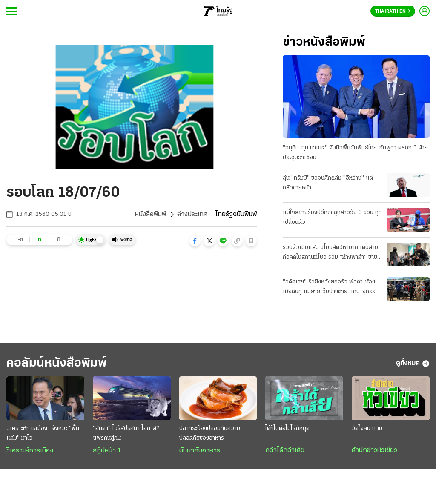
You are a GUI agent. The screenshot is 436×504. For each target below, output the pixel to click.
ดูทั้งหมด (413, 364)
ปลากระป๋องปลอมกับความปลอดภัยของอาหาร (210, 433)
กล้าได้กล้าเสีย (285, 450)
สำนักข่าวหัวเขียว (374, 450)
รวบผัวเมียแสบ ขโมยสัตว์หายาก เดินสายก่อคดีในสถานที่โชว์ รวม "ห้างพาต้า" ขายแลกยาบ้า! (330, 253)
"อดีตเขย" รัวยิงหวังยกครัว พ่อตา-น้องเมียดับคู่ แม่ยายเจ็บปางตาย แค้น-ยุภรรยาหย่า (332, 288)
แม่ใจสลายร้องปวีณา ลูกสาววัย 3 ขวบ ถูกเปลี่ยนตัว (332, 218)
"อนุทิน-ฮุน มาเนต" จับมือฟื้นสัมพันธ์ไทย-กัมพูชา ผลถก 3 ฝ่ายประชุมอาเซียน (355, 153)
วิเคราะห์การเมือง (30, 451)
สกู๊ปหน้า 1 (107, 451)
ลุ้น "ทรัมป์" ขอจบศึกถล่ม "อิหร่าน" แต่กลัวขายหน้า (328, 183)
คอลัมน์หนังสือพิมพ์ (57, 363)
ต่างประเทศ (192, 215)
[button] (195, 241)
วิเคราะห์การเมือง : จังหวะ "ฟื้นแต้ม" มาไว (43, 433)
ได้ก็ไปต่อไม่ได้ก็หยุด (287, 428)
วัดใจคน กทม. (368, 428)
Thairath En (393, 11)
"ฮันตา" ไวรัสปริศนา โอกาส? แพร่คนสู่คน (126, 433)
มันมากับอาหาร (200, 451)
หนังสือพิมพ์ (151, 215)
